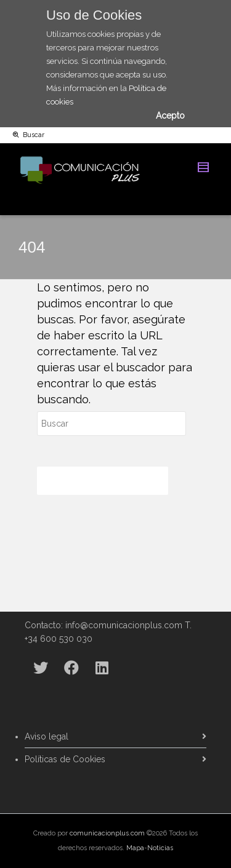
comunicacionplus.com (107, 833)
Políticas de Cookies (65, 759)
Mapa (135, 848)
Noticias (160, 848)
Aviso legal (47, 736)
